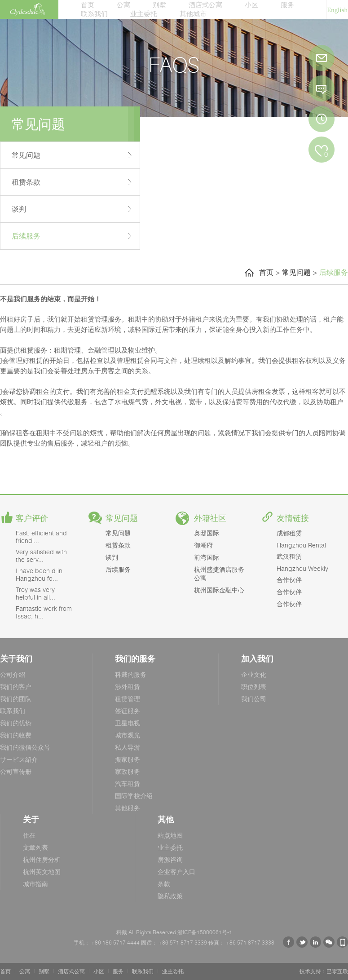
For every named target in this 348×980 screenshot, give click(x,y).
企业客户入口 (176, 872)
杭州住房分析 (42, 859)
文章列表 (35, 847)
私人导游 (128, 747)
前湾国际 (207, 557)
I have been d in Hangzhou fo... (39, 574)
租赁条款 (26, 182)
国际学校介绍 (134, 796)
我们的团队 (16, 699)
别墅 (159, 4)
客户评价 (32, 518)
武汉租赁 (289, 556)
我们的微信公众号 (25, 747)
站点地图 (170, 835)
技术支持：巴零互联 (324, 971)
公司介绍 (13, 674)
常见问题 (26, 155)
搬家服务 (128, 759)
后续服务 (26, 236)
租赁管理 (128, 699)
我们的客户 (16, 686)
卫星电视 (128, 723)
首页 (88, 4)
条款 (164, 884)
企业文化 (254, 674)
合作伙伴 (289, 580)
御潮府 (203, 545)
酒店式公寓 (205, 4)
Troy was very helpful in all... (35, 593)
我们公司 (254, 699)
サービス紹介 (19, 759)
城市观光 (128, 735)
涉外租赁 (128, 686)
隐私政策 (170, 896)
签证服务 (128, 711)
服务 (287, 4)
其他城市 (193, 13)
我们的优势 (16, 723)
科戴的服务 (131, 674)
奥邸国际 (207, 533)
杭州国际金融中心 (219, 590)
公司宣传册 (16, 771)
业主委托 (144, 13)
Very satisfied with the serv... (41, 556)
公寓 (123, 4)
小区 (251, 4)
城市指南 (35, 884)
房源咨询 (170, 859)
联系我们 (94, 13)
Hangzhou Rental (301, 545)
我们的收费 (16, 735)
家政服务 (128, 771)
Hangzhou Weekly (302, 568)
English (337, 10)
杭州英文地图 (42, 872)
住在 (29, 835)
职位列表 (254, 686)
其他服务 (128, 808)
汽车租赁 (128, 784)
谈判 (19, 209)
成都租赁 (289, 533)
